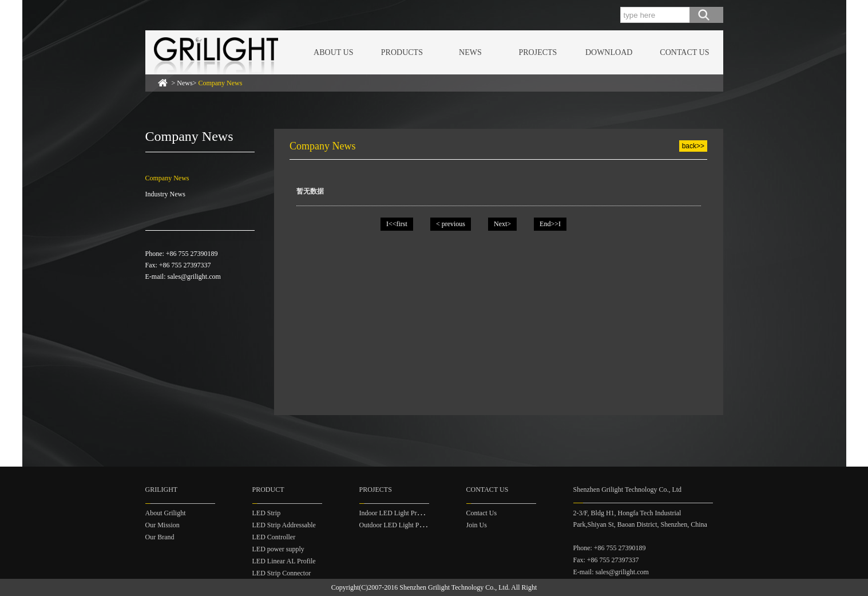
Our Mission (162, 525)
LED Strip (267, 513)
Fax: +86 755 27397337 (606, 560)
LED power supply (278, 549)
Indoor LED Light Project (395, 513)
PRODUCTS (402, 52)
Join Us (477, 525)
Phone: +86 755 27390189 (610, 548)
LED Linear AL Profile (284, 561)
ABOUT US (333, 52)
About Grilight (166, 513)
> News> (207, 83)
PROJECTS (538, 52)
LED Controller (274, 537)
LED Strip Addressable (284, 525)
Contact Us (482, 513)
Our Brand (160, 537)
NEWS (470, 52)
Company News (167, 178)
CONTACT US (684, 52)
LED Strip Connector (282, 573)
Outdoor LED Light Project (397, 525)
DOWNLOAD (609, 52)
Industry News (165, 194)
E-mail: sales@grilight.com (611, 572)
